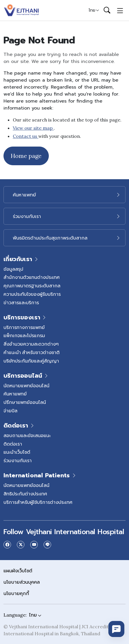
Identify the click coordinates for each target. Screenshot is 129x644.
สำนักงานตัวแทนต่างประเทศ (32, 277)
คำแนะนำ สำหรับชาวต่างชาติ (32, 352)
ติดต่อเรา (13, 444)
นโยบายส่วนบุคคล (22, 582)
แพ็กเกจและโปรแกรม (24, 335)
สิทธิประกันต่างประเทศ (25, 494)
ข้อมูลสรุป (13, 269)
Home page (26, 156)
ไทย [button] (92, 10)
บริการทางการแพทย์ (24, 327)
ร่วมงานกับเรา (18, 460)
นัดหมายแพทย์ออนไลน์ (26, 386)
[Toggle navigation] (120, 10)
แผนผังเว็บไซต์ (18, 571)
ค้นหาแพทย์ (15, 394)
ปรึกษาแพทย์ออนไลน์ (25, 402)
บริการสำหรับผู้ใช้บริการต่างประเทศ (38, 502)
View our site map (33, 128)
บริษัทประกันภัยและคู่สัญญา (31, 361)
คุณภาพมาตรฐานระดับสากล (32, 286)
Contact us (26, 136)
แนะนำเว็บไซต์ (17, 452)
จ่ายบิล (10, 411)
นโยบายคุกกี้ (16, 593)
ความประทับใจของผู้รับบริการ (32, 294)
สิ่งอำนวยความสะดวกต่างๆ (31, 344)
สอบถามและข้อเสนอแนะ (27, 435)
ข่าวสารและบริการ (21, 302)
